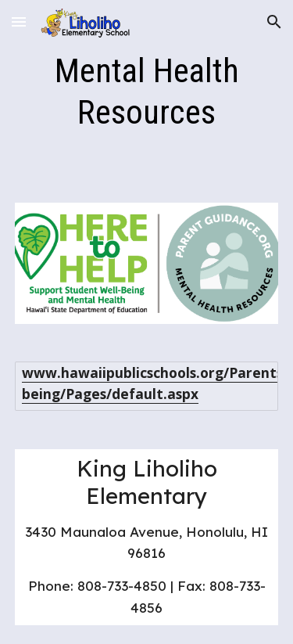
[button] (19, 22)
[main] (147, 92)
